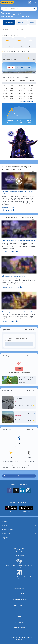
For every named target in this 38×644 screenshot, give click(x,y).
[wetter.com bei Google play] (11, 509)
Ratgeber (5, 538)
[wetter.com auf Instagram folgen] (28, 490)
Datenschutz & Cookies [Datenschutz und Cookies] (19, 594)
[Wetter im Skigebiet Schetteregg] (19, 402)
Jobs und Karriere (19, 588)
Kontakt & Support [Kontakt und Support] (19, 605)
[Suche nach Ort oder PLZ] (19, 9)
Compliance (19, 616)
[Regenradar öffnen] (19, 344)
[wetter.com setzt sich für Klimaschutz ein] (19, 564)
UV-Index (33, 22)
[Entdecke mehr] (31, 391)
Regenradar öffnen (19, 344)
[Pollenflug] (30, 2)
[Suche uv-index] (33, 30)
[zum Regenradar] (31, 330)
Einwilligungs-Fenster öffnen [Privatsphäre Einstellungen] (19, 599)
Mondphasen (22, 22)
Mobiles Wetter (7, 530)
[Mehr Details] (32, 356)
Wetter (4, 522)
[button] (19, 522)
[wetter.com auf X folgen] (16, 491)
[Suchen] (34, 9)
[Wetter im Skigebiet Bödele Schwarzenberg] (19, 417)
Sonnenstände (9, 22)
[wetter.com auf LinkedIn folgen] (22, 490)
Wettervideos (7, 533)
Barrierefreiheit (19, 622)
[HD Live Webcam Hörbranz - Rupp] (19, 67)
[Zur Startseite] (8, 2)
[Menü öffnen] (35, 2)
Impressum (19, 611)
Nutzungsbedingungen (19, 628)
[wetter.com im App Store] (26, 509)
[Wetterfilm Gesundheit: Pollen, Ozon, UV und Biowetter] (19, 380)
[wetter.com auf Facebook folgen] (10, 490)
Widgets (5, 525)
